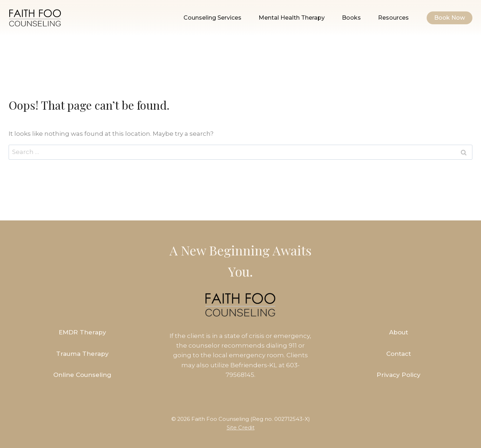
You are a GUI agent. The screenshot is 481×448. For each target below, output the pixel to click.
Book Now (450, 18)
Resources (393, 18)
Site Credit (241, 428)
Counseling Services (212, 18)
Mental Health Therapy (292, 18)
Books (351, 18)
